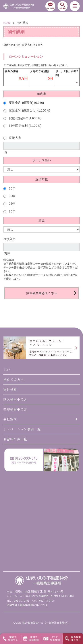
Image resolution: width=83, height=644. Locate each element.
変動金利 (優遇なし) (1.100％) (27, 111)
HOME (7, 22)
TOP (7, 369)
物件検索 (10, 389)
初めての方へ (14, 379)
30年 (9, 196)
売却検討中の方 (15, 409)
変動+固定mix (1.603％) (22, 118)
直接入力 (12, 138)
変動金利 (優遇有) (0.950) (24, 103)
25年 (9, 204)
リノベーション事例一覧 (22, 429)
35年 (9, 188)
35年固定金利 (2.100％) (22, 126)
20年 (9, 211)
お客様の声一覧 (15, 439)
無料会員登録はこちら (42, 293)
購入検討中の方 (15, 399)
